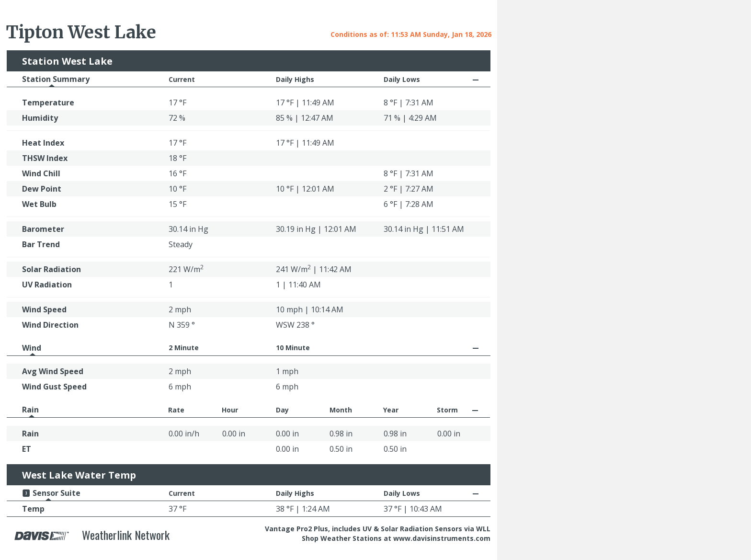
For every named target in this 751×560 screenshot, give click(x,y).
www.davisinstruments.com (442, 538)
